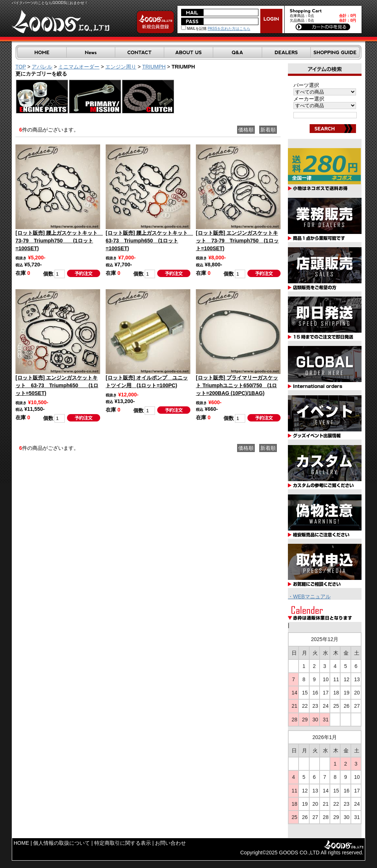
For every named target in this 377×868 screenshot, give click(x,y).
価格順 (246, 130)
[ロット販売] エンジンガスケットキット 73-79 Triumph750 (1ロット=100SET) (237, 241)
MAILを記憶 (194, 29)
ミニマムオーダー (79, 67)
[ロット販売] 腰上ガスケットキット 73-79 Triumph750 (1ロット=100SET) (59, 241)
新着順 (268, 130)
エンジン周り (121, 67)
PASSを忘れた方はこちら (229, 29)
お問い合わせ (170, 843)
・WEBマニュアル (309, 596)
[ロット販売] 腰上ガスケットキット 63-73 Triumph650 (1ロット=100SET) (149, 241)
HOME (21, 843)
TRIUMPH (154, 67)
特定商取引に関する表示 (123, 843)
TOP (21, 67)
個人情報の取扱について (61, 843)
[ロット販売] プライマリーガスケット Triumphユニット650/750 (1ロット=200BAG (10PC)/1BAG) (237, 385)
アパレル (42, 67)
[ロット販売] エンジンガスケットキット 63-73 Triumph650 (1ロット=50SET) (57, 385)
